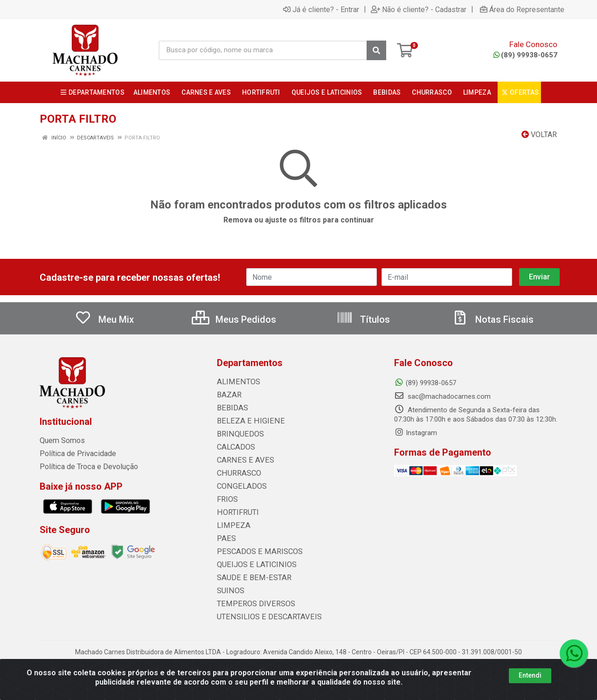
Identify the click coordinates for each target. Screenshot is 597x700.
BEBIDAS (230, 408)
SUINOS (229, 591)
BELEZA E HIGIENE (246, 421)
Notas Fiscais (493, 319)
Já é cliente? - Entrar (321, 9)
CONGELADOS (239, 486)
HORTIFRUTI (236, 513)
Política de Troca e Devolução (85, 467)
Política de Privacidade (74, 454)
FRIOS (226, 499)
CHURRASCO (237, 473)
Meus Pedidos (234, 319)
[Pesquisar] (376, 50)
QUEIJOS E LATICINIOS (252, 565)
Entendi (530, 675)
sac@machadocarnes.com (442, 396)
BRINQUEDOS (237, 434)
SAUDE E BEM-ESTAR (250, 578)
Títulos (363, 319)
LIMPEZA (231, 526)
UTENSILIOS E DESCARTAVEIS (263, 617)
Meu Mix (104, 319)
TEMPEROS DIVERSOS (251, 604)
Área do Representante (522, 9)
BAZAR (228, 395)
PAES (225, 539)
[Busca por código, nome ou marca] (263, 50)
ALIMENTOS (236, 382)
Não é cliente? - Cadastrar (419, 9)
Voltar (539, 135)
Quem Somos (61, 441)
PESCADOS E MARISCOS (255, 552)
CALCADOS (235, 447)
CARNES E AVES (242, 460)
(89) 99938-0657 (525, 55)
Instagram (416, 433)
